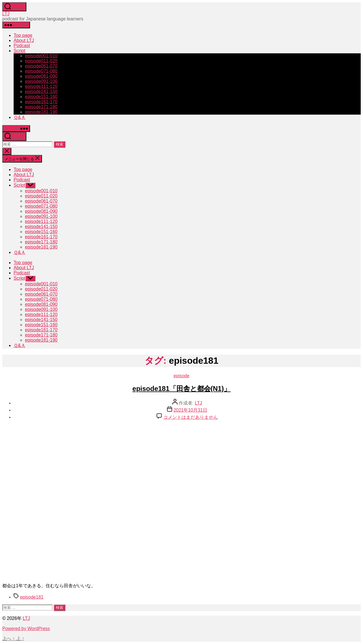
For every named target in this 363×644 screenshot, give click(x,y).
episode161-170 (41, 102)
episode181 (32, 597)
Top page (23, 35)
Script (19, 51)
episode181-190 (41, 112)
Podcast (22, 46)
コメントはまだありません (191, 417)
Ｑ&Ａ (20, 117)
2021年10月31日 (190, 410)
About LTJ (24, 40)
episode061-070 (41, 66)
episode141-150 (41, 91)
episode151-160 (41, 97)
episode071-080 (41, 71)
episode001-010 (41, 56)
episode (181, 376)
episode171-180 (41, 107)
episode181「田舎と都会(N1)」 (181, 389)
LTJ (6, 14)
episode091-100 (41, 81)
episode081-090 (41, 76)
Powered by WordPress (26, 629)
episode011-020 (41, 61)
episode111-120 (41, 86)
